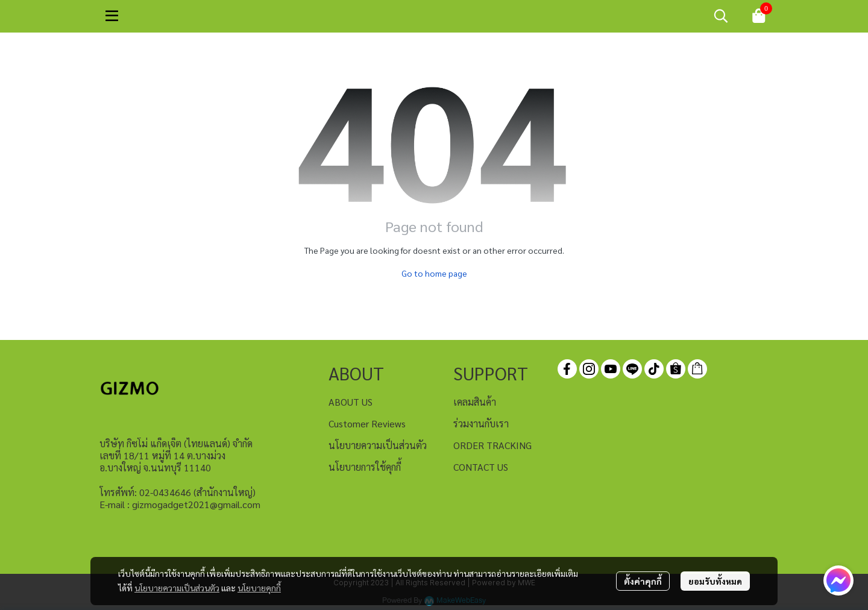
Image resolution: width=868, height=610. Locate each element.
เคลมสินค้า (475, 402)
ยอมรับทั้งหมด (715, 581)
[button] (721, 16)
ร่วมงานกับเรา (481, 423)
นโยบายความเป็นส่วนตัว (177, 588)
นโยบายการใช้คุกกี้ (365, 467)
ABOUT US (351, 402)
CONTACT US (481, 467)
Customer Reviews (367, 423)
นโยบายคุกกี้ (259, 588)
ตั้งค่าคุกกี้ (643, 581)
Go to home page (434, 273)
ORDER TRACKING (492, 445)
